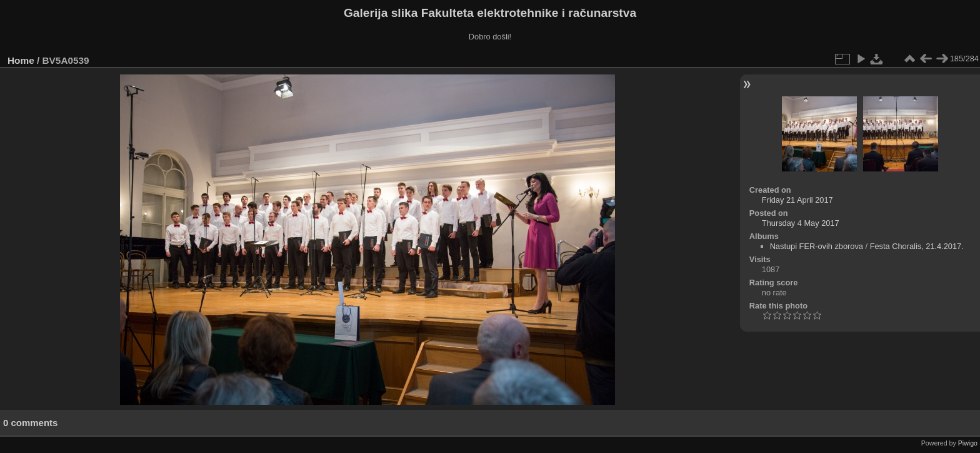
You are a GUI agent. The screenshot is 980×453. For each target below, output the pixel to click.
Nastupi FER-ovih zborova (817, 246)
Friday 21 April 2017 (797, 200)
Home (21, 60)
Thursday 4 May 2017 (801, 223)
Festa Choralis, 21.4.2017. (917, 246)
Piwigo (968, 443)
